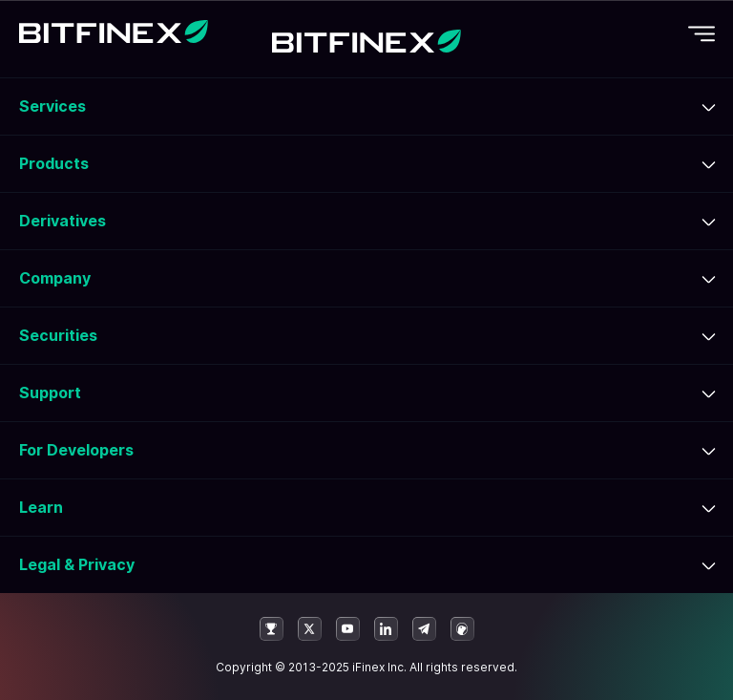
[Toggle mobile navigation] (702, 33)
